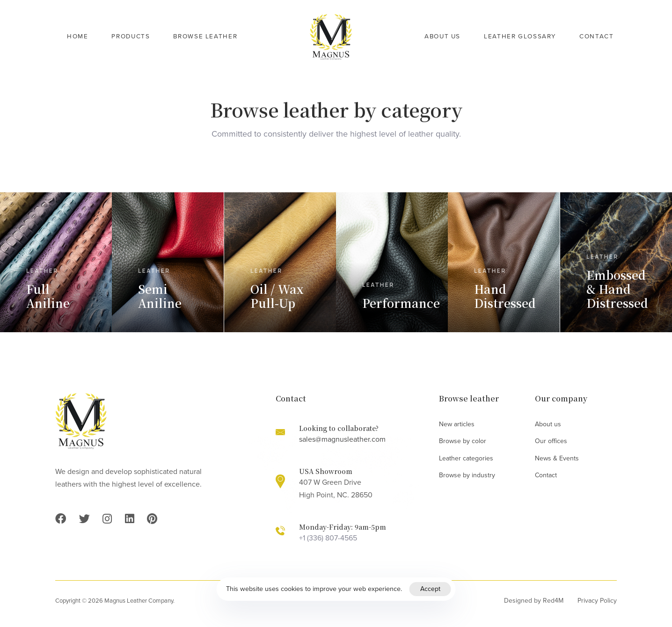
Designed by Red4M (534, 601)
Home (77, 36)
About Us (442, 36)
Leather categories (466, 458)
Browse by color (463, 441)
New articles (457, 424)
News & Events (557, 458)
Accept (430, 589)
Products (131, 36)
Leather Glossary (520, 36)
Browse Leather (205, 36)
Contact (596, 36)
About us (548, 424)
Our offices (551, 441)
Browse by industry (467, 475)
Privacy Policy (597, 601)
